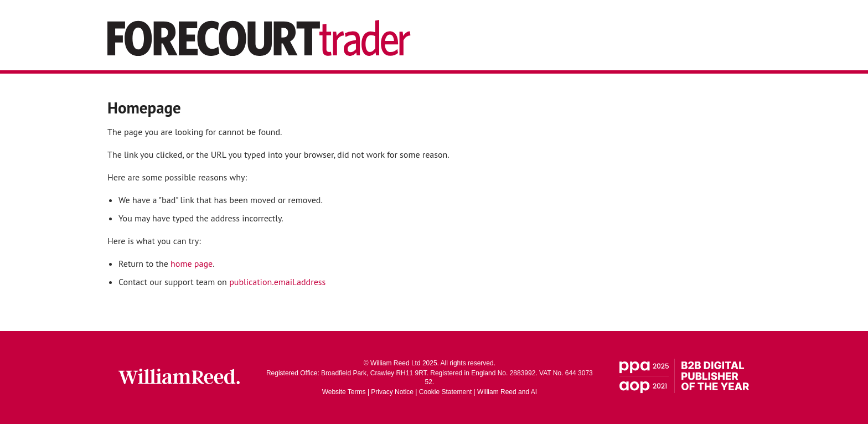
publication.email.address (277, 282)
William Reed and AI (507, 392)
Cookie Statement (445, 392)
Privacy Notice (392, 392)
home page (192, 263)
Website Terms (344, 392)
